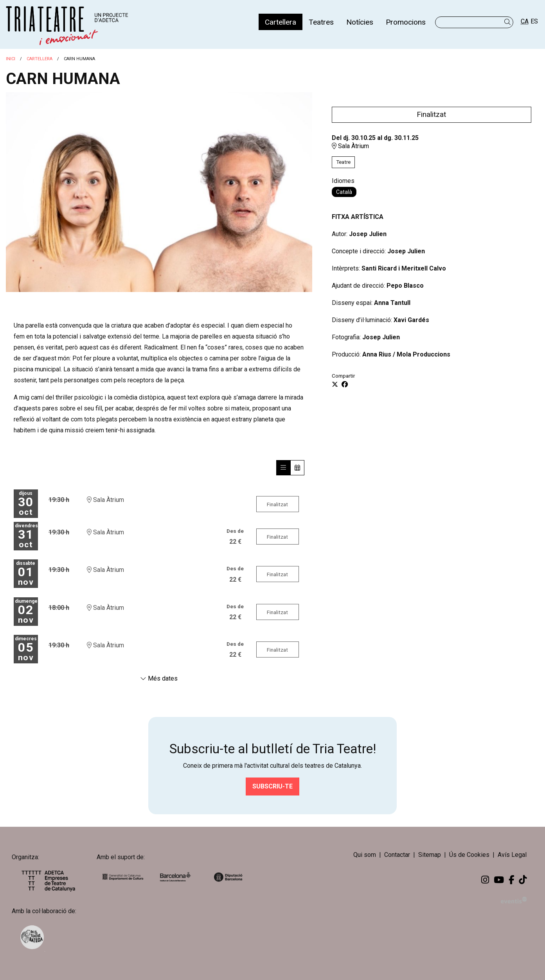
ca (525, 21)
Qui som (365, 855)
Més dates (159, 678)
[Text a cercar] (474, 22)
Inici (11, 59)
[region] (159, 192)
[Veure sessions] (283, 468)
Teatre (343, 162)
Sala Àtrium (350, 146)
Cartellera (40, 59)
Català (344, 192)
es (534, 21)
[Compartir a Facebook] (345, 385)
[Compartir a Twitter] (335, 385)
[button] (509, 22)
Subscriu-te (272, 786)
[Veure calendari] (297, 468)
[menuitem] (281, 22)
